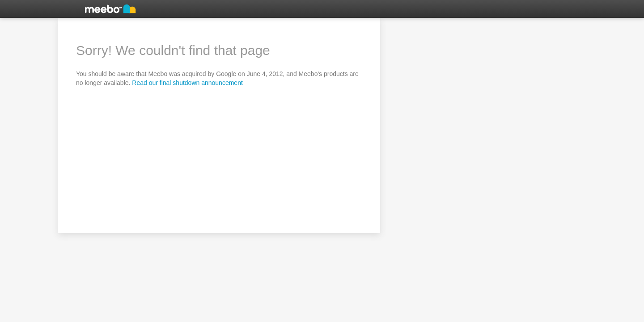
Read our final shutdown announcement (187, 83)
